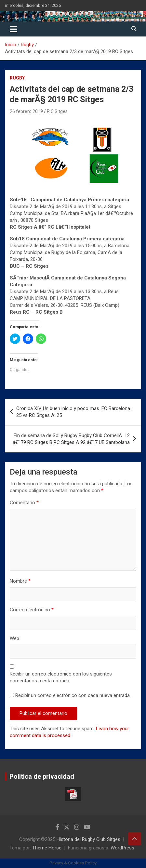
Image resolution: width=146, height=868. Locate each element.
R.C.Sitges (57, 111)
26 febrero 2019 (26, 111)
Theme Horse (47, 848)
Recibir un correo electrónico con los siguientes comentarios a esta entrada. (61, 677)
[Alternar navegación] (13, 29)
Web (14, 638)
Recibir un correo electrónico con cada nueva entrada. (73, 695)
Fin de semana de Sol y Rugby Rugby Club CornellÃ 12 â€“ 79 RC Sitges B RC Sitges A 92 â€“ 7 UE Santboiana (71, 439)
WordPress (122, 848)
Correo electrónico (32, 610)
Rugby (17, 78)
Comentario (24, 503)
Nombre (20, 581)
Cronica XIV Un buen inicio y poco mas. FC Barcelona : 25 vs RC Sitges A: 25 (74, 412)
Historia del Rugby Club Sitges (88, 839)
